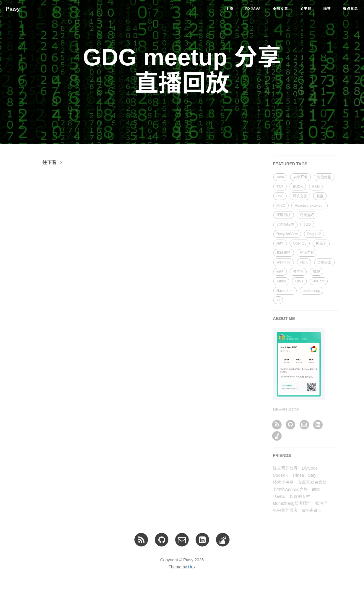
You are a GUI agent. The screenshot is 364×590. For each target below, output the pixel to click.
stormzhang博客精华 (292, 503)
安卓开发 (300, 177)
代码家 (279, 497)
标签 (327, 9)
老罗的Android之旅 (290, 489)
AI (278, 300)
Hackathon (285, 291)
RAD (316, 187)
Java (280, 177)
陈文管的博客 (285, 468)
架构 (280, 243)
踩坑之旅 (300, 196)
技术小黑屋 (283, 482)
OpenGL (299, 243)
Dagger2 (314, 234)
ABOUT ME (284, 319)
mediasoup (312, 291)
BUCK (298, 187)
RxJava (253, 9)
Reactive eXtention (309, 206)
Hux (192, 567)
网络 (280, 272)
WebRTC (284, 262)
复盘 (320, 196)
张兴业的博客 (285, 510)
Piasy (13, 9)
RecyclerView (287, 234)
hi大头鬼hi (311, 510)
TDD (307, 224)
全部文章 (280, 9)
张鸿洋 (321, 503)
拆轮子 (321, 243)
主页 (230, 9)
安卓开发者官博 (312, 482)
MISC (281, 206)
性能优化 (324, 177)
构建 (280, 187)
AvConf (319, 281)
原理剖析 (284, 215)
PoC (280, 196)
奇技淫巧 (307, 215)
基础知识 (284, 253)
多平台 (298, 272)
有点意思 (350, 9)
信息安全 (324, 262)
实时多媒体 (285, 224)
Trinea (298, 475)
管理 (316, 272)
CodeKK (281, 475)
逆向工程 (307, 253)
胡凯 (316, 489)
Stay (312, 475)
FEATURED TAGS (290, 164)
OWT (299, 281)
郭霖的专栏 (300, 497)
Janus (281, 281)
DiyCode (310, 468)
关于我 (306, 9)
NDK (304, 262)
